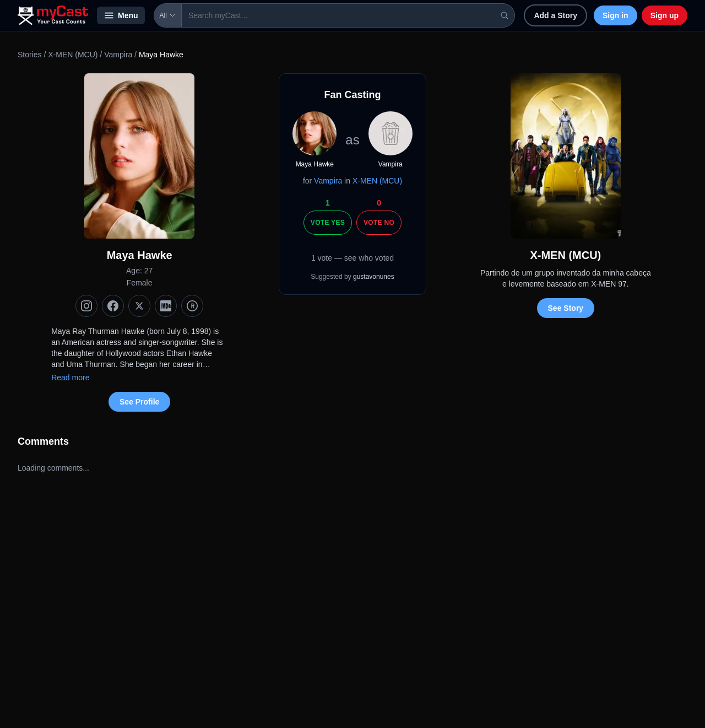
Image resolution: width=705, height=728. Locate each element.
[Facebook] (113, 306)
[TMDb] (192, 306)
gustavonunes (374, 277)
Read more (70, 378)
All (168, 15)
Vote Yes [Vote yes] (328, 223)
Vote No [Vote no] (379, 223)
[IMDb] (166, 306)
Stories (30, 55)
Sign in (615, 15)
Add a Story (555, 15)
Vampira (118, 55)
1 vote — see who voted (352, 258)
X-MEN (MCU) (73, 55)
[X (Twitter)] (139, 306)
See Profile (139, 402)
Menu (121, 15)
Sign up (665, 15)
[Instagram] (86, 306)
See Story (566, 308)
